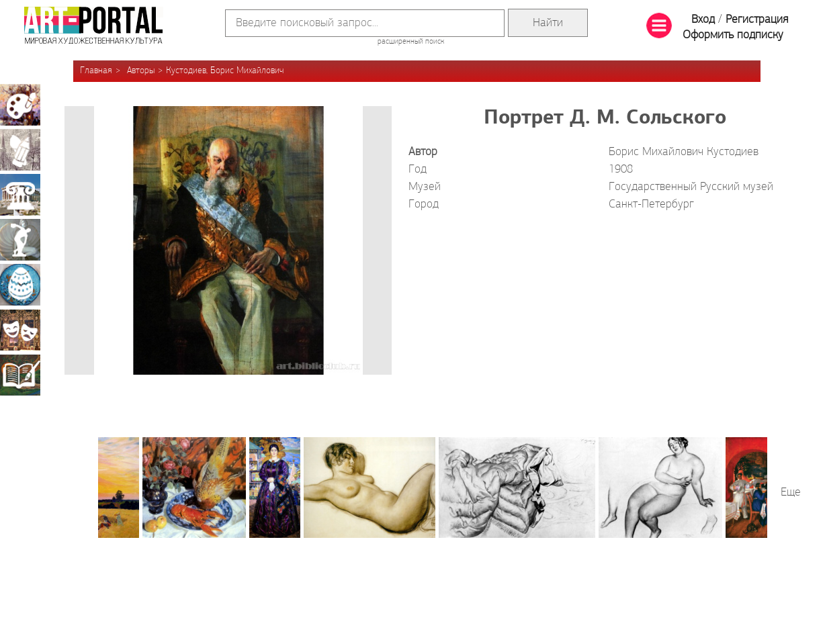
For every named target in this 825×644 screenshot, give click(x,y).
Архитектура (20, 195)
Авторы (141, 71)
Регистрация (757, 20)
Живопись (20, 105)
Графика (20, 150)
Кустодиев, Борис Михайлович (225, 71)
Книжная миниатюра (20, 375)
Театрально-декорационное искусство (20, 330)
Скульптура (20, 240)
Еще (791, 493)
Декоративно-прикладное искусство (20, 285)
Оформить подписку (733, 35)
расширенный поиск (411, 42)
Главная (96, 71)
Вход (703, 20)
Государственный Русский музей (691, 187)
